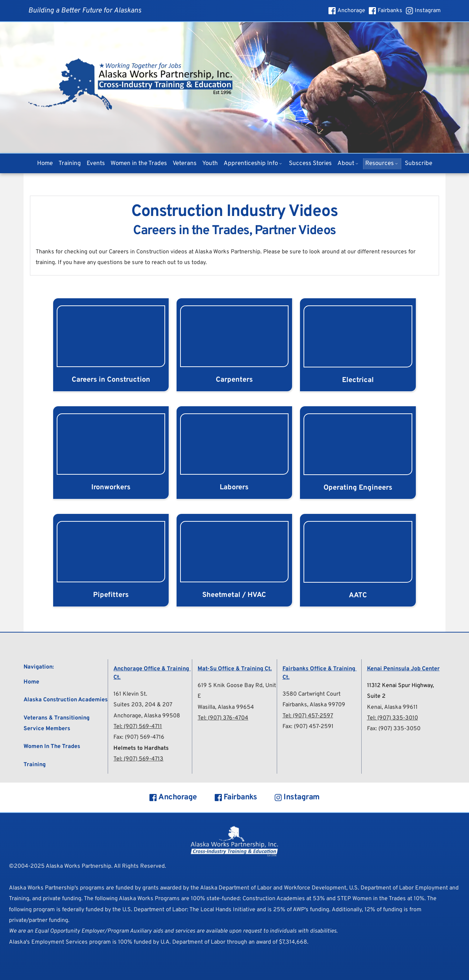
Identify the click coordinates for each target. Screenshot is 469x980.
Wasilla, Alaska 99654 (226, 707)
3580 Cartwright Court (312, 694)
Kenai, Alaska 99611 (392, 707)
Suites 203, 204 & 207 (143, 705)
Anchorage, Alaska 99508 (147, 716)
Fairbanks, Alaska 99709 (314, 705)
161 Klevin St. (130, 694)
